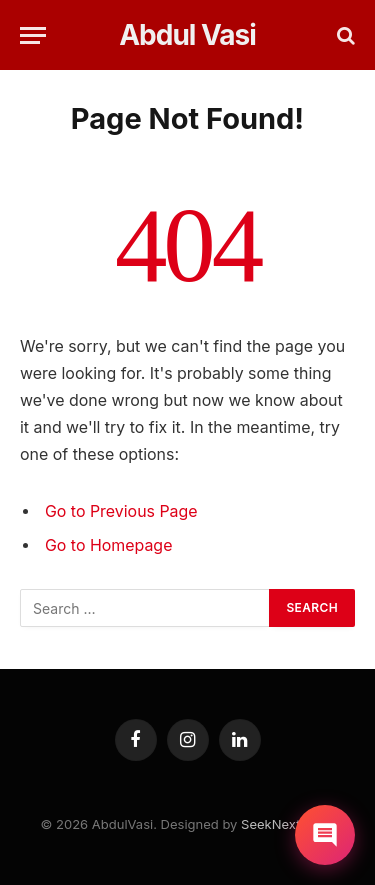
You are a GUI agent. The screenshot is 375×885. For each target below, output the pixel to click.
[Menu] (33, 35)
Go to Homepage (108, 545)
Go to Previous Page (121, 511)
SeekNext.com (286, 824)
